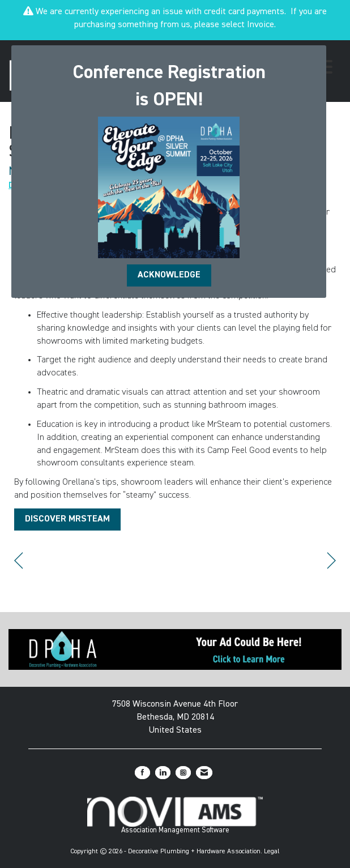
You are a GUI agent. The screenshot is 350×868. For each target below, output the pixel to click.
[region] (332, 561)
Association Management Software (175, 815)
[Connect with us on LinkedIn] (163, 773)
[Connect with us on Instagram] (183, 773)
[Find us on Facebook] (142, 773)
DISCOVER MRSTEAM (67, 519)
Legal (272, 852)
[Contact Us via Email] (204, 773)
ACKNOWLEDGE (169, 275)
